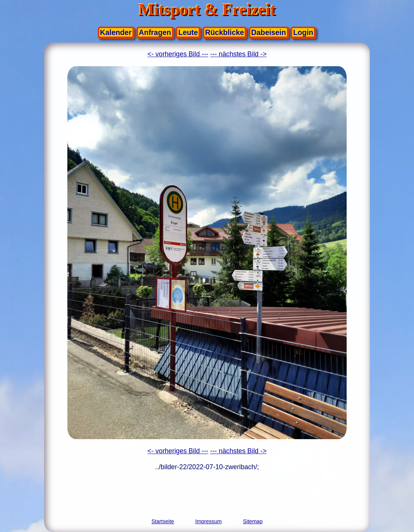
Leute (188, 32)
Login (303, 32)
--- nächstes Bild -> (238, 54)
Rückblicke (225, 32)
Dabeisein (268, 32)
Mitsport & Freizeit (207, 10)
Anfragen (155, 32)
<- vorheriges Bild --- (178, 54)
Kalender (116, 32)
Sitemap (253, 521)
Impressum (209, 521)
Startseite (163, 521)
